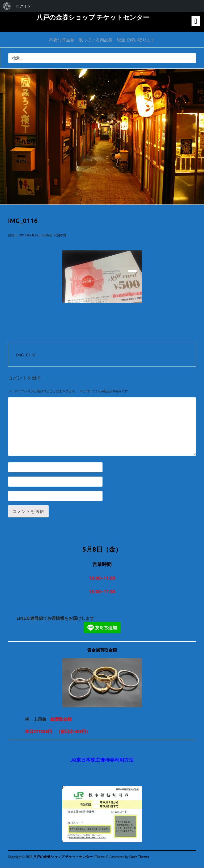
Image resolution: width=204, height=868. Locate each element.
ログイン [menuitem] (23, 6)
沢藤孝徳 (60, 235)
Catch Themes (139, 857)
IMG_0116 (26, 355)
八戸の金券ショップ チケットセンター (93, 17)
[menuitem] (7, 6)
